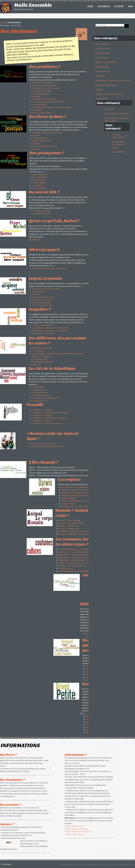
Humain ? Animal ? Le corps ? (116, 114)
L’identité (36, 240)
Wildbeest (36, 364)
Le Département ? (40, 390)
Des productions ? (103, 53)
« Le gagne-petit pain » (42, 213)
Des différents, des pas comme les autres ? (113, 80)
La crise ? (36, 294)
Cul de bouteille (39, 351)
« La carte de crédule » (41, 211)
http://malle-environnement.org (80, 832)
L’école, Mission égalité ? (42, 325)
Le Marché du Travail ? (42, 303)
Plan (130, 6)
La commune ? (38, 387)
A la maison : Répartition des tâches (47, 133)
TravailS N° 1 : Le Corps (42, 410)
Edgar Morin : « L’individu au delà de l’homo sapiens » (81, 555)
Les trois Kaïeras (39, 183)
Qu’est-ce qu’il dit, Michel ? (107, 62)
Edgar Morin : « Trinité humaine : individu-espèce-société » (83, 560)
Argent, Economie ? (40, 174)
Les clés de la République (106, 85)
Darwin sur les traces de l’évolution (76, 493)
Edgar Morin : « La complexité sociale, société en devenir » (83, 552)
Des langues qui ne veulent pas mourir (119, 145)
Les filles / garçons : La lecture (45, 146)
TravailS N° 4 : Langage (42, 415)
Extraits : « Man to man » (69, 526)
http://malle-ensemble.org (77, 829)
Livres (90, 6)
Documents (104, 6)
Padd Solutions (94, 865)
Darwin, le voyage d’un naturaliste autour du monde (83, 495)
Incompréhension (40, 138)
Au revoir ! (37, 135)
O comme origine (69, 504)
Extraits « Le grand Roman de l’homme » (76, 563)
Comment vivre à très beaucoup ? (46, 88)
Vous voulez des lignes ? (42, 113)
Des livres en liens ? (104, 49)
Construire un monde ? (42, 91)
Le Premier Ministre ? (41, 395)
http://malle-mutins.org (76, 834)
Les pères (36, 149)
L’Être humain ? (102, 99)
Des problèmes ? (103, 44)
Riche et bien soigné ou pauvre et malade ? (50, 331)
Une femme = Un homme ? (43, 333)
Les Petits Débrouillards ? (118, 136)
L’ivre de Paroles (39, 180)
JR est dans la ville (40, 359)
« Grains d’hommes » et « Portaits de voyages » (78, 549)
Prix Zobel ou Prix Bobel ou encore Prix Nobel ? (52, 107)
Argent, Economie (103, 71)
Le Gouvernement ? (41, 393)
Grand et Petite (119, 152)
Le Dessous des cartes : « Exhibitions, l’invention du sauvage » (85, 531)
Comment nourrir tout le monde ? (47, 289)
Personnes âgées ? (40, 104)
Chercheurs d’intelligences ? (44, 83)
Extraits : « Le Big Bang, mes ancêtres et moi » (80, 501)
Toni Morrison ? (39, 185)
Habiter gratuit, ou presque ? (44, 99)
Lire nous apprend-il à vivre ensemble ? (49, 102)
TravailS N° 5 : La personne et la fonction (49, 418)
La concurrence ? (39, 292)
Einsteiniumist (81, 865)
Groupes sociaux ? (67, 568)
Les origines (109, 109)
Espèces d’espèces (69, 498)
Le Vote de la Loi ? (40, 401)
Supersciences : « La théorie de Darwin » (78, 506)
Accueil (3, 22)
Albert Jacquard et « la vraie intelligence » (49, 268)
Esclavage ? (37, 96)
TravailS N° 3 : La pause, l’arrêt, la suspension (51, 412)
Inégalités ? (100, 76)
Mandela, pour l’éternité (42, 362)
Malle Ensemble (33, 5)
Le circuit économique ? (42, 300)
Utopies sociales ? (40, 188)
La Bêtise (36, 144)
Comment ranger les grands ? (45, 85)
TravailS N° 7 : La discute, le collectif (47, 423)
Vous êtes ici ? (38, 110)
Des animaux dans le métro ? (44, 444)
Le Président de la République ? (45, 398)
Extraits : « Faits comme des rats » (73, 566)
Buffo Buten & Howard (42, 348)
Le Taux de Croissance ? (42, 305)
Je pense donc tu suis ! (41, 141)
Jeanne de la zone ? (40, 177)
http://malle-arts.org (75, 826)
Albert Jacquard (44, 250)
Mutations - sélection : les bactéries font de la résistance (82, 534)
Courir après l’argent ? (41, 93)
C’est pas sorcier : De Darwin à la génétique (79, 487)
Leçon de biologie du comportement (74, 571)
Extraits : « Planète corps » (70, 529)
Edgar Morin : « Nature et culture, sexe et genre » (79, 557)
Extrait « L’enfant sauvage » (70, 520)
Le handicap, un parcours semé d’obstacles (50, 328)
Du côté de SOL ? (103, 58)
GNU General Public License (124, 865)
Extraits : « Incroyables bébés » (72, 523)
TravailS (99, 90)
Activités (119, 6)
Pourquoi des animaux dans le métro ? (48, 446)
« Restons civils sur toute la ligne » (110, 94)
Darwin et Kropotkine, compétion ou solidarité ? (81, 490)
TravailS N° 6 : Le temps (42, 421)
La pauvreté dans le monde (44, 297)
